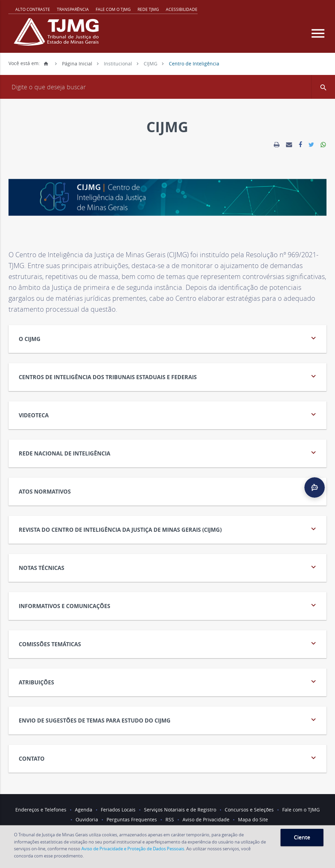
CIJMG (150, 63)
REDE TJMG (148, 9)
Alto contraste (33, 9)
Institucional (118, 63)
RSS (170, 819)
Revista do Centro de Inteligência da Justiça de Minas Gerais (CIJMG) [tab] (169, 529)
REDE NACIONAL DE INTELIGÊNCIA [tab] (169, 453)
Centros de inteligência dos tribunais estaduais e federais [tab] (169, 376)
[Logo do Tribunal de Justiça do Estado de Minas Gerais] (58, 35)
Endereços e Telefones (41, 810)
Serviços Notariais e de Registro (180, 810)
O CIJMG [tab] (169, 338)
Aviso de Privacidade (206, 819)
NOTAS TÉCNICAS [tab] (169, 567)
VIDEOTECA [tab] (169, 414)
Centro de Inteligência (194, 63)
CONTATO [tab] (169, 758)
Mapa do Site (253, 819)
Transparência (73, 9)
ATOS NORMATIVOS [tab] (169, 491)
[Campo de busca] (167, 87)
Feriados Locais (118, 810)
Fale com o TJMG (113, 9)
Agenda (84, 810)
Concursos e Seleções (249, 810)
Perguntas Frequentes (132, 819)
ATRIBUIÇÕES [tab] (169, 681)
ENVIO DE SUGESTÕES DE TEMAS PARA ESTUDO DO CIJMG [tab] (169, 720)
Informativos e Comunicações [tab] (169, 605)
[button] (323, 87)
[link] (277, 145)
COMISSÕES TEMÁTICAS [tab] (169, 643)
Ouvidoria (87, 819)
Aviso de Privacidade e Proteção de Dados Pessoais (133, 849)
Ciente (302, 837)
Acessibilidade (182, 9)
